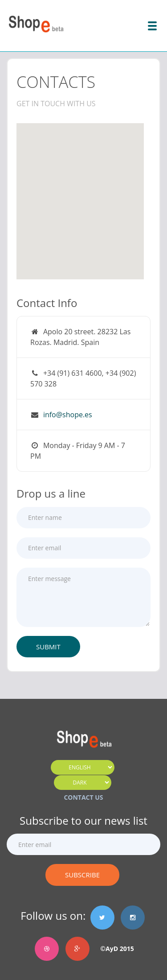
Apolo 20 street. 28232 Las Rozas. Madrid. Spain (80, 337)
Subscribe (82, 875)
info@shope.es (68, 415)
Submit (48, 647)
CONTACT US (83, 797)
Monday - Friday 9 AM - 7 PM (78, 451)
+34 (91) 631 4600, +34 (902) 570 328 (83, 378)
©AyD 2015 (114, 949)
